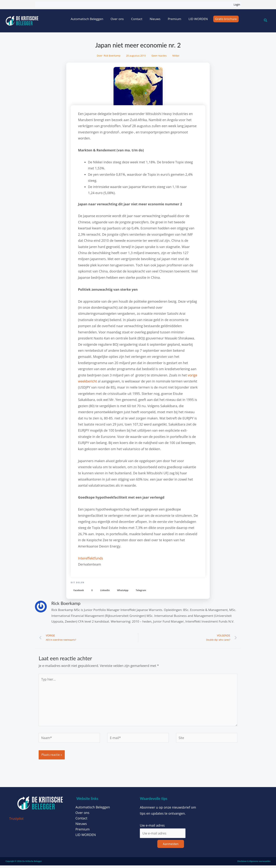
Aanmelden (171, 847)
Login (237, 5)
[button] (79, 590)
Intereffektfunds (91, 558)
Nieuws (155, 19)
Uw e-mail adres (152, 828)
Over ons (117, 19)
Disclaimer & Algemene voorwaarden (254, 864)
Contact (137, 19)
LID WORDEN (198, 19)
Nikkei (176, 56)
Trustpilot (17, 821)
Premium (175, 19)
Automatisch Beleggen (87, 19)
